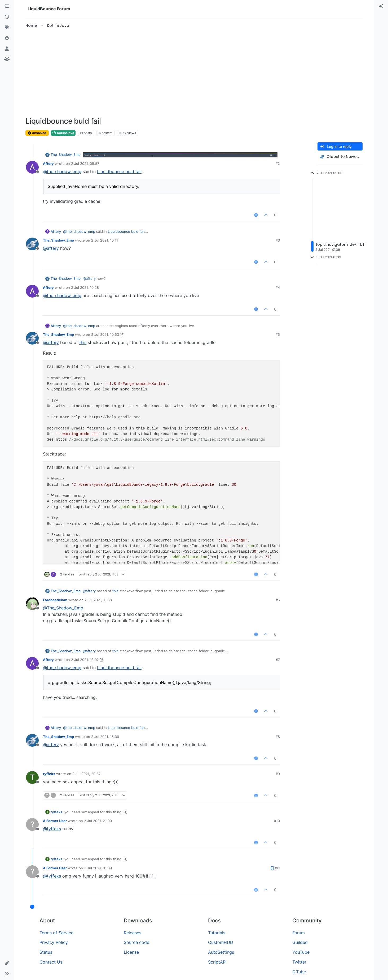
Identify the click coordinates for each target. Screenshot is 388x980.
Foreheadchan (55, 600)
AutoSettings (221, 952)
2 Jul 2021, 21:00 (98, 821)
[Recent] (7, 17)
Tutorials (217, 933)
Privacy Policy (54, 942)
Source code (136, 942)
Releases (133, 933)
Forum (299, 933)
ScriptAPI (217, 962)
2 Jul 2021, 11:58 (98, 600)
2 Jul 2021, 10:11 (105, 240)
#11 (277, 868)
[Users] (7, 49)
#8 (278, 737)
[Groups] (7, 59)
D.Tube (299, 972)
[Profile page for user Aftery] (32, 167)
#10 (277, 821)
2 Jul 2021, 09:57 (85, 164)
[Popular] (7, 38)
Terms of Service (56, 933)
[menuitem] (381, 6)
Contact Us (51, 962)
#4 (278, 287)
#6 (278, 600)
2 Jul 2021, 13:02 (85, 660)
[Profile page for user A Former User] (32, 824)
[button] (7, 963)
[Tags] (7, 28)
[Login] (381, 6)
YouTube (301, 952)
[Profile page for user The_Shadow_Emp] (32, 244)
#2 (278, 164)
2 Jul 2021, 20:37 (86, 774)
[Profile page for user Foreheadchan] (32, 604)
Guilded (300, 942)
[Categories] (7, 6)
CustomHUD (221, 942)
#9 (278, 774)
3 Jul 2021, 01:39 (98, 868)
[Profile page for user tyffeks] (32, 777)
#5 (278, 334)
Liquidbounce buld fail (119, 171)
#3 (278, 240)
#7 (278, 660)
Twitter (299, 962)
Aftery (48, 164)
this (83, 342)
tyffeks (49, 774)
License (131, 952)
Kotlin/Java (63, 133)
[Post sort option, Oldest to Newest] (340, 157)
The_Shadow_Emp (66, 154)
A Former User (55, 821)
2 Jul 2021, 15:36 (105, 737)
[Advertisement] (194, 73)
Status (46, 952)
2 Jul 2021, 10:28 (85, 287)
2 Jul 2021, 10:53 (105, 334)
